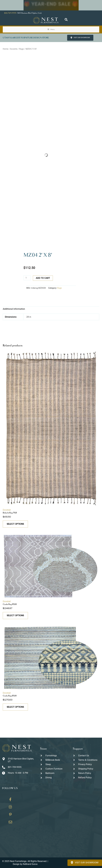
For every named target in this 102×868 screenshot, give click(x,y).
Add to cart (43, 278)
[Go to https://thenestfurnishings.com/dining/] (54, 778)
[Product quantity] (27, 278)
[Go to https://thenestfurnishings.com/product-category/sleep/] (54, 764)
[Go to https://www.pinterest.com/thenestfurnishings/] (10, 816)
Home (6, 49)
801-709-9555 (10, 13)
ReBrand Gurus (30, 864)
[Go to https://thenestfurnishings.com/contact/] (10, 823)
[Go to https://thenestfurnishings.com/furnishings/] (54, 756)
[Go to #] (86, 769)
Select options (15, 524)
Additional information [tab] (14, 309)
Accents (14, 49)
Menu (51, 29)
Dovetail (7, 510)
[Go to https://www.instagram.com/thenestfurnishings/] (10, 808)
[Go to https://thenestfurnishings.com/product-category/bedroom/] (54, 773)
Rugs (22, 49)
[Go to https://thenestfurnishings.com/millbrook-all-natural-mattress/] (54, 760)
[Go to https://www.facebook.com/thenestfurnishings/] (10, 800)
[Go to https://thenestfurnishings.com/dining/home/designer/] (54, 769)
